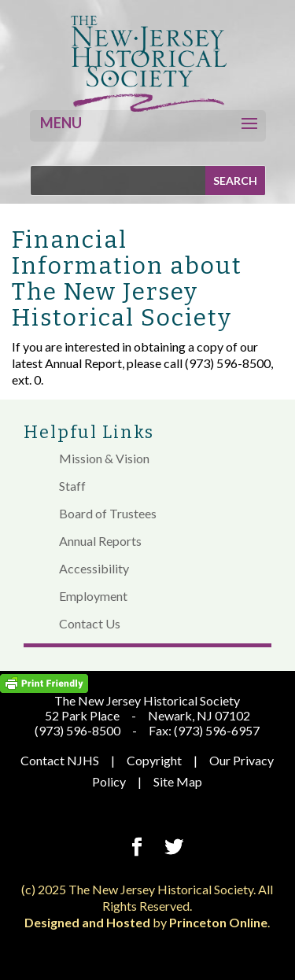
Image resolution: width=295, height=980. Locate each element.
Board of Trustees (108, 513)
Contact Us (90, 623)
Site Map (178, 781)
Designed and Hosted (87, 922)
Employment (93, 596)
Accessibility (94, 568)
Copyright (154, 760)
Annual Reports (100, 541)
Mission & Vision (104, 458)
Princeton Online (218, 922)
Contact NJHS (60, 760)
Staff (72, 486)
